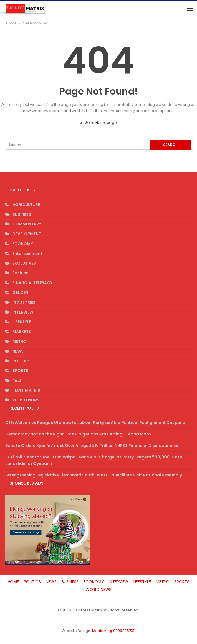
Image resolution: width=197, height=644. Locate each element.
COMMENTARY (27, 224)
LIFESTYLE (22, 322)
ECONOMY (23, 244)
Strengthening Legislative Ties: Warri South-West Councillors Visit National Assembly (94, 475)
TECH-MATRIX (26, 390)
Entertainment (27, 254)
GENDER (20, 293)
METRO (19, 341)
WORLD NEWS (26, 400)
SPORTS (20, 371)
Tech (17, 380)
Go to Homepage (99, 123)
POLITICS (22, 361)
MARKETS (22, 332)
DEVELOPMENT (27, 234)
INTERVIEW (23, 312)
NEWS (18, 351)
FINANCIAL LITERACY (32, 283)
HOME (13, 582)
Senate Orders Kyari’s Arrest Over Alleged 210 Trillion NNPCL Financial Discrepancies (92, 446)
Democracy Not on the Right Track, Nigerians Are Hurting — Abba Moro (78, 434)
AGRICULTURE (26, 205)
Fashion (21, 273)
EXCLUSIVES (24, 263)
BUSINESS (22, 214)
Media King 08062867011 (114, 631)
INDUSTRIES (24, 302)
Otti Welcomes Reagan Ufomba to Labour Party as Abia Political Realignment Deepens (95, 423)
